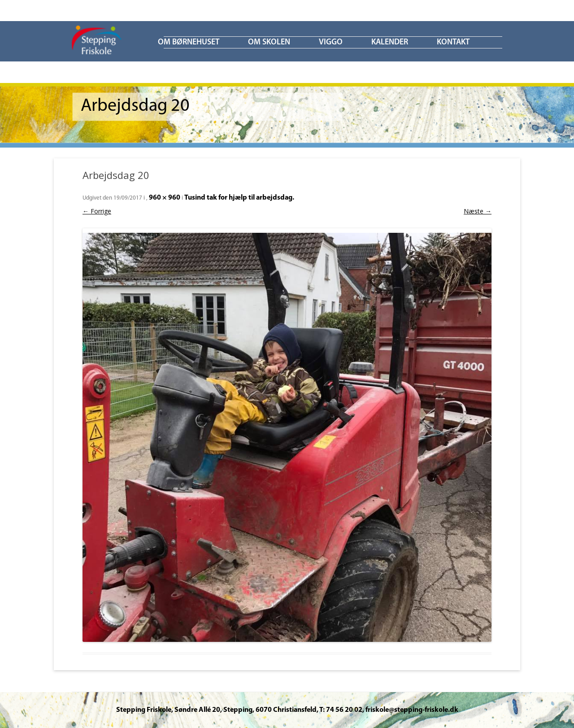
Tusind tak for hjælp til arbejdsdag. (239, 198)
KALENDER (390, 42)
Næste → (478, 211)
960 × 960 (165, 198)
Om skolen (269, 42)
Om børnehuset (189, 42)
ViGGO (331, 42)
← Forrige (97, 211)
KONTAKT (453, 42)
